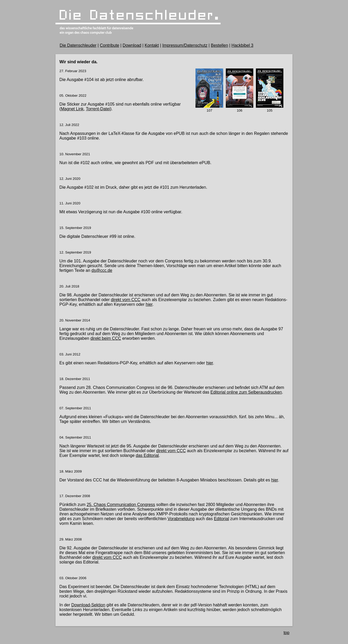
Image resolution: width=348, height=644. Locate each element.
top (287, 633)
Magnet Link (72, 109)
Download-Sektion (88, 605)
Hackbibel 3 (243, 45)
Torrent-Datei (98, 109)
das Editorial (147, 455)
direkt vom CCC (126, 300)
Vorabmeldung (181, 519)
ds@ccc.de (102, 270)
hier (149, 304)
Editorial (221, 519)
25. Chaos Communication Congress (121, 505)
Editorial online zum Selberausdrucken (246, 392)
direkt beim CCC (106, 338)
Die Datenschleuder (78, 45)
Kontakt (152, 45)
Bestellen (220, 45)
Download (132, 45)
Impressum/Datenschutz (185, 45)
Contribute (110, 45)
